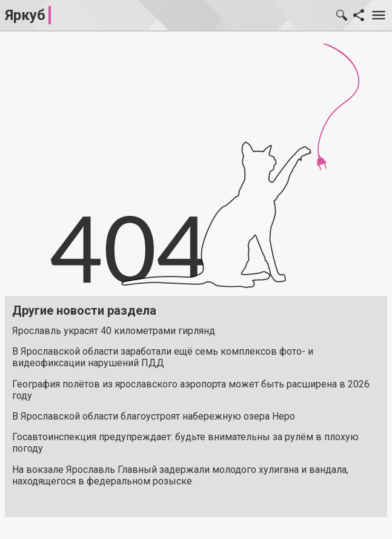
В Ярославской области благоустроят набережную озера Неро (154, 416)
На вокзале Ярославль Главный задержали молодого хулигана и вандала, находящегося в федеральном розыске (180, 475)
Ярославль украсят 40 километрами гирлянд (114, 331)
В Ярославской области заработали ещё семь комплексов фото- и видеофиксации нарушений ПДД (163, 357)
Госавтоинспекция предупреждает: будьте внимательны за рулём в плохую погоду (185, 443)
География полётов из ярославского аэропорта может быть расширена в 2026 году (191, 390)
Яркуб (25, 15)
